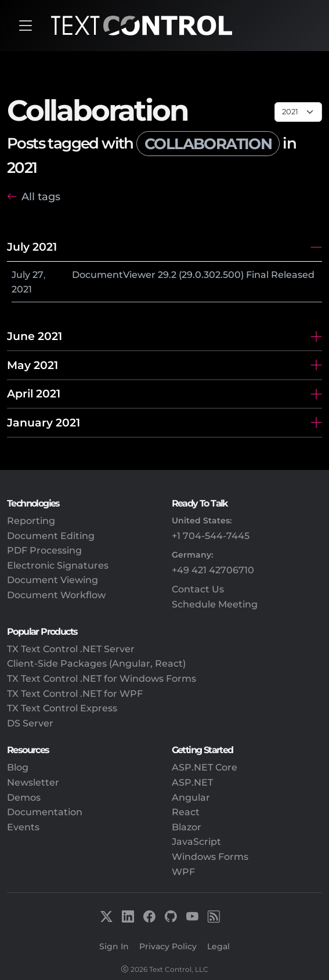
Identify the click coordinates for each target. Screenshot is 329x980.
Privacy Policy (168, 946)
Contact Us (198, 589)
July (21, 275)
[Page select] (298, 112)
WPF (183, 872)
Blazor (187, 827)
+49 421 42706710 (213, 570)
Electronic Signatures (58, 565)
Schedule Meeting (215, 604)
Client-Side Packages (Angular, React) (96, 663)
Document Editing (51, 536)
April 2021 (34, 393)
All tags (41, 196)
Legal (218, 946)
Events (23, 827)
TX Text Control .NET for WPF (75, 694)
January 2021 (44, 422)
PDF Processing (44, 550)
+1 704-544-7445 (211, 536)
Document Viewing (53, 580)
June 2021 (35, 336)
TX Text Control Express (62, 708)
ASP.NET (192, 782)
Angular (191, 798)
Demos (24, 798)
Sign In (114, 946)
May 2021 (32, 365)
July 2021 (32, 247)
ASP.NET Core (205, 767)
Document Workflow (56, 595)
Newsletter (33, 782)
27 (38, 275)
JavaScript (196, 842)
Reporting (31, 521)
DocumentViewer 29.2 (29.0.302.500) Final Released (193, 275)
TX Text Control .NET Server (71, 649)
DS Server (30, 723)
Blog (18, 767)
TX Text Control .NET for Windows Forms (102, 679)
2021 (22, 289)
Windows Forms (210, 857)
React (186, 812)
